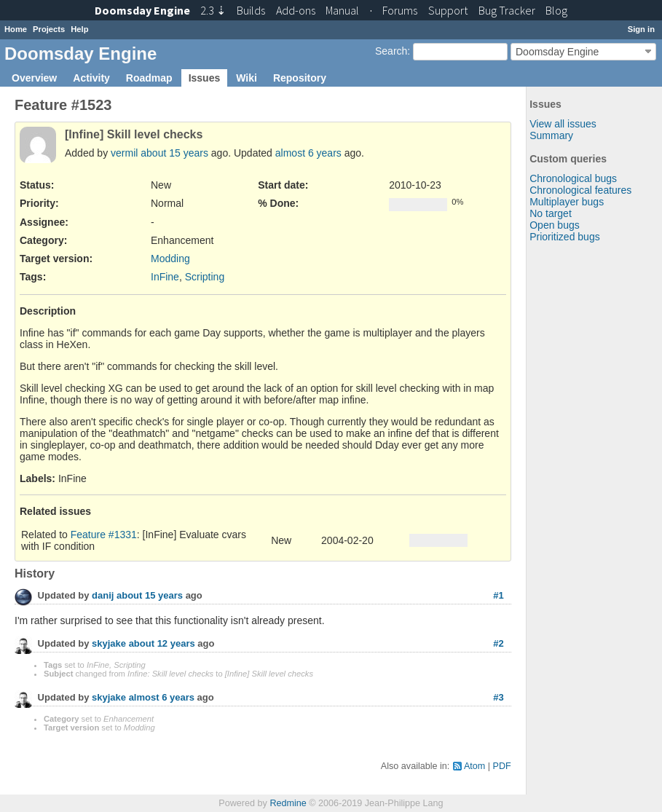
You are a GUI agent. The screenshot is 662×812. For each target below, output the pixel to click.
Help (79, 29)
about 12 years (162, 644)
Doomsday (142, 10)
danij (103, 596)
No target (551, 213)
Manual (342, 10)
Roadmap (149, 78)
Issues (205, 78)
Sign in (641, 29)
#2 (498, 643)
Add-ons (296, 10)
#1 (498, 595)
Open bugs (555, 225)
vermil (124, 153)
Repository (300, 78)
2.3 (213, 10)
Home (16, 29)
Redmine (288, 803)
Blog (556, 10)
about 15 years (174, 153)
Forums (400, 10)
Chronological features (580, 190)
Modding (170, 259)
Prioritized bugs (565, 237)
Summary (551, 135)
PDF (502, 766)
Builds (251, 10)
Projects (49, 29)
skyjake (109, 644)
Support (448, 10)
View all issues (563, 124)
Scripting (205, 277)
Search (391, 51)
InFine (165, 277)
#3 (498, 697)
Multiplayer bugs (567, 202)
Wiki (247, 78)
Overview (34, 78)
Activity (91, 78)
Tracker (507, 10)
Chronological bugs (573, 178)
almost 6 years (308, 153)
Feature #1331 (104, 535)
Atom (474, 766)
